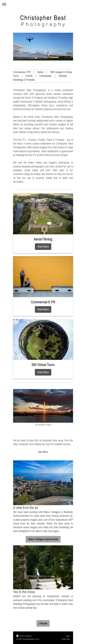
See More (43, 452)
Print (20, 636)
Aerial (40, 72)
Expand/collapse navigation (43, 4)
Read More (43, 247)
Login (68, 636)
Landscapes (46, 76)
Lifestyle (43, 623)
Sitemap (28, 636)
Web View (66, 639)
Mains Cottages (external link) (43, 539)
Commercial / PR (22, 72)
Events (29, 76)
